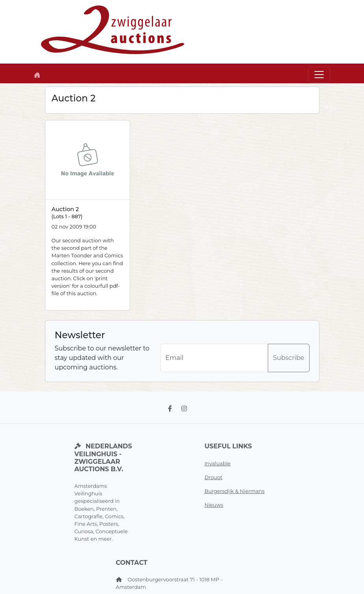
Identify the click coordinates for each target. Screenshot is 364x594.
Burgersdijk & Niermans (235, 491)
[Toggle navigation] (319, 75)
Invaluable (218, 464)
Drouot (214, 477)
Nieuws (214, 505)
